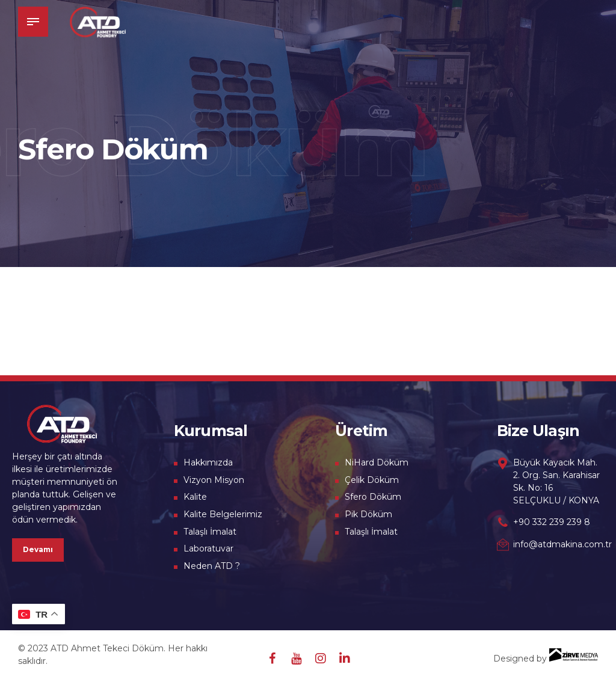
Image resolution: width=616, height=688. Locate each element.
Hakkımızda (208, 462)
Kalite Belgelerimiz (223, 514)
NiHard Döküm (377, 462)
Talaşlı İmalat (210, 532)
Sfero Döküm (373, 497)
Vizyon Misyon (214, 480)
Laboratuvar (208, 548)
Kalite (195, 497)
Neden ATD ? (212, 566)
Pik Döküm (368, 514)
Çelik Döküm (372, 480)
